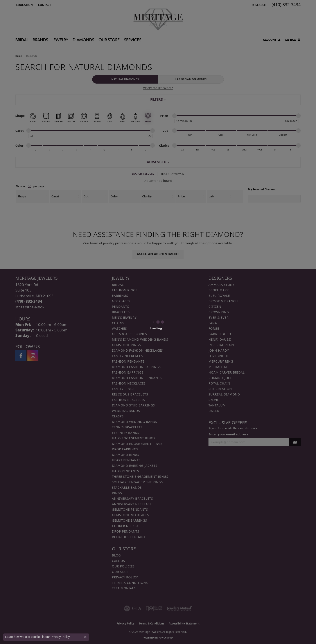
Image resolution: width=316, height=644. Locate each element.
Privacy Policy (60, 637)
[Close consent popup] (85, 637)
